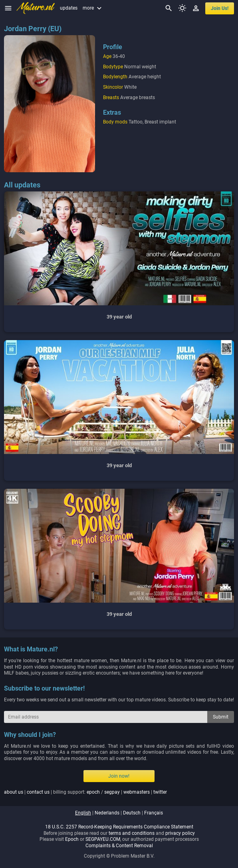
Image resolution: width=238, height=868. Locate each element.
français (154, 813)
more (93, 8)
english (83, 813)
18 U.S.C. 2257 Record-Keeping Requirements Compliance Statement (119, 827)
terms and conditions (132, 833)
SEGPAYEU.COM (103, 839)
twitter (160, 792)
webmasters (137, 792)
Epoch (72, 839)
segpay (112, 792)
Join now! (119, 776)
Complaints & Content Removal (119, 846)
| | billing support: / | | (85, 792)
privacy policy (180, 833)
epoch (93, 792)
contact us (38, 792)
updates (69, 8)
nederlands (107, 813)
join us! (220, 8)
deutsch (132, 813)
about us (14, 792)
